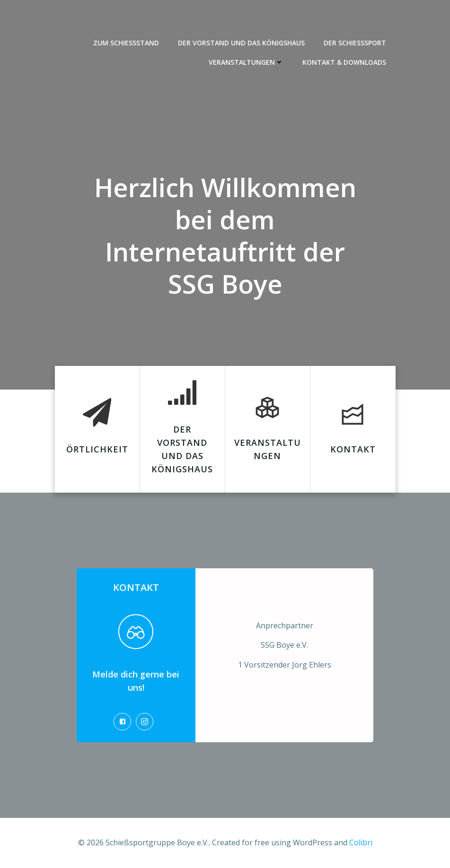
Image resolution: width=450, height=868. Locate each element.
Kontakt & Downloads (344, 62)
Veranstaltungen (246, 62)
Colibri (361, 842)
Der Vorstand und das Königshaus (241, 43)
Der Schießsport (355, 43)
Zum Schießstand (126, 43)
